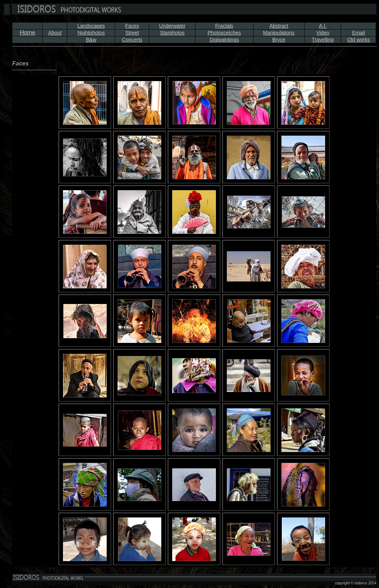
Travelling (323, 40)
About (55, 33)
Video (323, 33)
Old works (359, 40)
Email (358, 33)
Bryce (279, 40)
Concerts (132, 40)
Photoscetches (224, 33)
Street (132, 33)
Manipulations (279, 33)
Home (27, 33)
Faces (132, 26)
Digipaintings (224, 40)
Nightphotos (91, 33)
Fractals (224, 26)
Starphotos (172, 33)
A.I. (323, 26)
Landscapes (91, 26)
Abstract (279, 26)
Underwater (172, 26)
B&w (91, 40)
